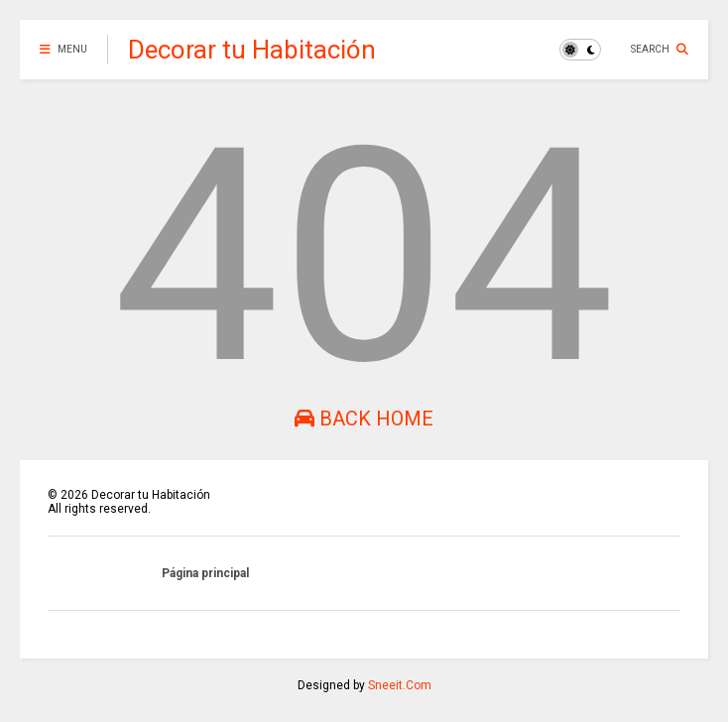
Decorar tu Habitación (252, 50)
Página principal (205, 573)
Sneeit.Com (400, 685)
